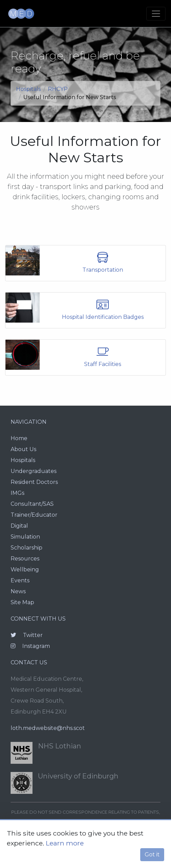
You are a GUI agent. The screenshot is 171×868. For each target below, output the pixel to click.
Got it (152, 855)
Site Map (22, 602)
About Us (23, 449)
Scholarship (27, 548)
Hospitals (28, 89)
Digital (19, 526)
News (18, 591)
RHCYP (58, 89)
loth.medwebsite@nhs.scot (48, 728)
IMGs (17, 493)
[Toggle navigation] (156, 14)
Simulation (25, 537)
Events (20, 580)
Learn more (65, 843)
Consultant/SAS (32, 504)
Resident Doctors (34, 482)
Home (19, 438)
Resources (25, 559)
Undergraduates (34, 471)
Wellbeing (25, 569)
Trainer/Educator (34, 515)
